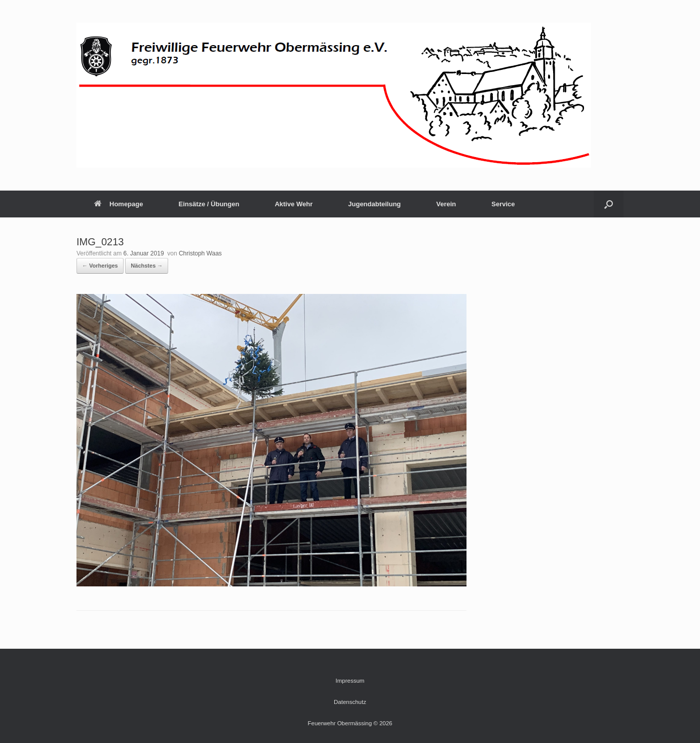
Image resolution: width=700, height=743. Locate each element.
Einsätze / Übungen (209, 204)
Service (503, 204)
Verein (446, 204)
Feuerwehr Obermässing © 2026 (350, 723)
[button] (609, 204)
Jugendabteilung (374, 204)
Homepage (119, 204)
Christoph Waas (200, 253)
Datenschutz (350, 702)
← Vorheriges (100, 266)
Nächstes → (147, 266)
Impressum (350, 681)
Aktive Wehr (294, 204)
